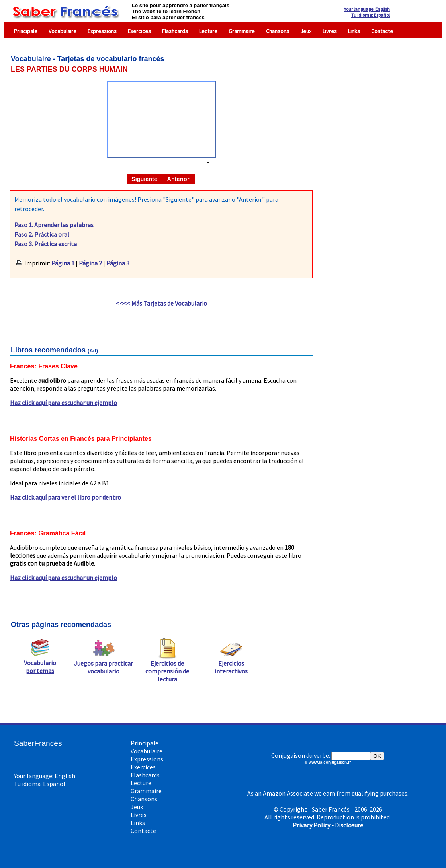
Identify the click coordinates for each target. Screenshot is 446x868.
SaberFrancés (38, 743)
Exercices (139, 31)
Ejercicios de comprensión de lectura (167, 668)
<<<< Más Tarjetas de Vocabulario (161, 303)
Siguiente (144, 179)
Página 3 (118, 263)
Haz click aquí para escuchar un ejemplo (64, 403)
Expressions (102, 31)
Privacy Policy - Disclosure (328, 825)
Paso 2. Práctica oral (42, 234)
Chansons (278, 31)
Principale (26, 31)
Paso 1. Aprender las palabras (54, 225)
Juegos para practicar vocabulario (104, 664)
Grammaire (242, 31)
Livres (330, 31)
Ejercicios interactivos (231, 664)
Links (354, 31)
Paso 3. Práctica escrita (46, 244)
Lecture (208, 31)
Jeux (306, 31)
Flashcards (175, 31)
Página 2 (90, 263)
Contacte (382, 31)
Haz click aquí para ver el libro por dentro (66, 497)
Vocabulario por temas (40, 664)
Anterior (178, 179)
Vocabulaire (63, 31)
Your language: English (367, 9)
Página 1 (63, 263)
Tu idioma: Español (371, 15)
